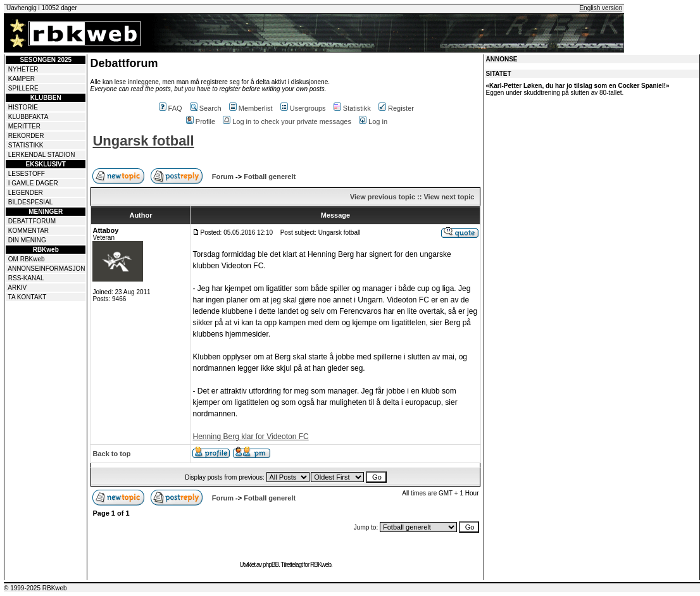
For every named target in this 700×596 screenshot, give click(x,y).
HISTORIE (23, 107)
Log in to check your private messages (287, 121)
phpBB (271, 565)
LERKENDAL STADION (42, 155)
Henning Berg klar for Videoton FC (250, 437)
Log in (373, 121)
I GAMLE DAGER (33, 183)
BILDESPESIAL (31, 202)
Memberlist (251, 108)
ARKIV (17, 288)
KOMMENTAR (28, 231)
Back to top (111, 454)
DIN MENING (27, 240)
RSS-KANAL (26, 278)
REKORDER (26, 136)
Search (206, 108)
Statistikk (352, 108)
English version (601, 8)
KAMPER (22, 79)
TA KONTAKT (28, 297)
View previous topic (383, 197)
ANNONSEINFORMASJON (46, 269)
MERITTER (24, 126)
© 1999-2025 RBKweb (35, 588)
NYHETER (23, 69)
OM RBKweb (27, 259)
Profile (201, 121)
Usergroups (303, 108)
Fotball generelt (270, 177)
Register (396, 108)
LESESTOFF (27, 174)
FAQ (171, 108)
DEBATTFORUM (32, 221)
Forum (223, 177)
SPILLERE (23, 88)
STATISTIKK (26, 145)
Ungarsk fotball (143, 141)
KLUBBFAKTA (28, 117)
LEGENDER (26, 193)
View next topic (449, 197)
